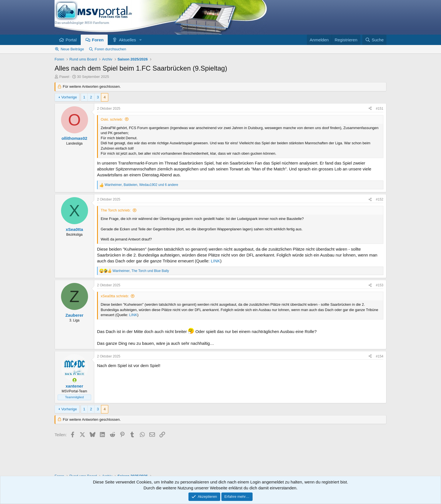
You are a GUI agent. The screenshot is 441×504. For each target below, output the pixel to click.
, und (141, 271)
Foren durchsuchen (111, 49)
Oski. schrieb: (112, 119)
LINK (215, 261)
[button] (140, 40)
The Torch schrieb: (116, 210)
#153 (380, 285)
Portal (71, 40)
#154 (380, 356)
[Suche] (374, 40)
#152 (380, 199)
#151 (380, 109)
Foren (98, 40)
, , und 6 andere (141, 185)
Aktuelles (128, 40)
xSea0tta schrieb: (115, 296)
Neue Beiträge (72, 49)
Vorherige (69, 97)
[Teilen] (370, 109)
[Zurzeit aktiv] (74, 380)
